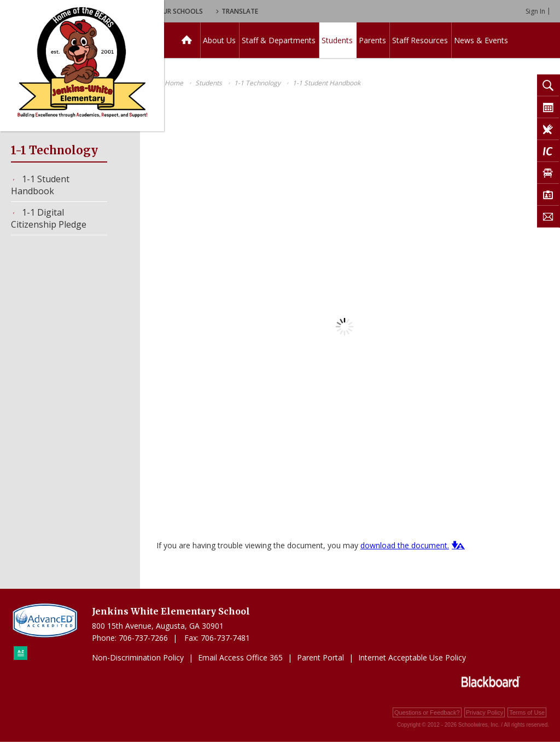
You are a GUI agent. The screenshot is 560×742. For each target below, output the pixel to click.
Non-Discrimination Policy (138, 657)
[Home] (187, 40)
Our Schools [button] (280, 11)
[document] (345, 327)
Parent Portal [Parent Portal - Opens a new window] (320, 657)
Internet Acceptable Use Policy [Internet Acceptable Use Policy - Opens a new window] (412, 657)
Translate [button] (343, 11)
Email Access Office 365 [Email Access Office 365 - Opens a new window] (240, 657)
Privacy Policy (485, 712)
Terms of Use (527, 712)
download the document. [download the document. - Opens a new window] (405, 545)
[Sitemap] (21, 653)
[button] (457, 545)
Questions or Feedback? (427, 712)
